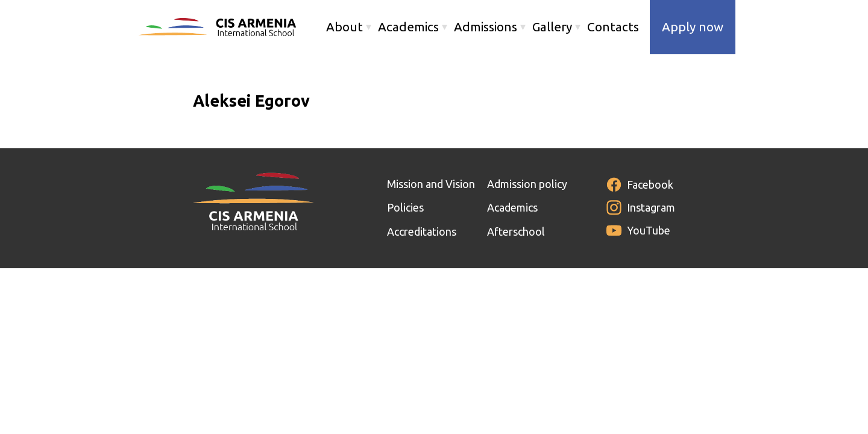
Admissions (486, 27)
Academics (408, 27)
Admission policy (527, 184)
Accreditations (422, 231)
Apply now (693, 27)
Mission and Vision (431, 184)
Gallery (552, 27)
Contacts (613, 27)
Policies (405, 207)
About (344, 27)
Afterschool (516, 231)
